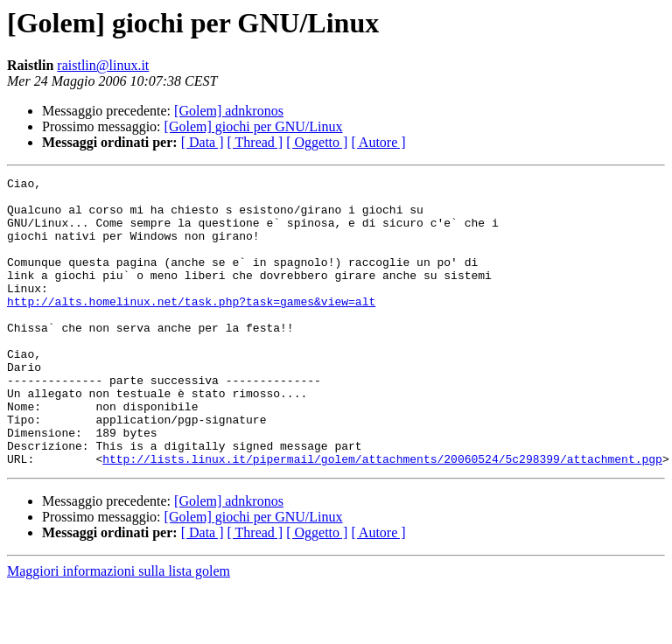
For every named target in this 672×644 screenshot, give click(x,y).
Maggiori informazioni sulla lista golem (119, 629)
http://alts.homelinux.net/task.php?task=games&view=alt (191, 327)
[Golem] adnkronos (229, 111)
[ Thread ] (255, 142)
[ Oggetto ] (317, 142)
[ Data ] (203, 142)
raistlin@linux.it (103, 65)
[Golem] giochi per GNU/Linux (254, 126)
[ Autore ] (378, 142)
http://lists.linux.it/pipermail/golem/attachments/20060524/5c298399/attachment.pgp (382, 516)
